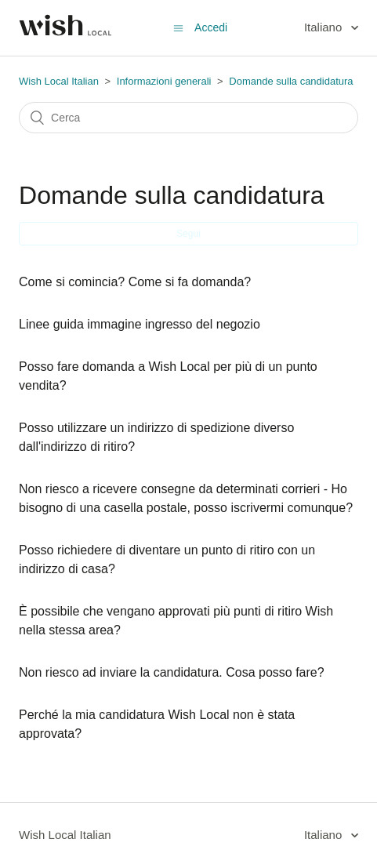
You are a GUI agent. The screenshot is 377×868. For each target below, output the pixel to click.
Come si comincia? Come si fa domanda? (135, 282)
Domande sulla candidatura (291, 81)
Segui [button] (188, 234)
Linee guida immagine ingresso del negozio (140, 324)
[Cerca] (188, 118)
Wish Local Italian (59, 81)
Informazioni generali (164, 81)
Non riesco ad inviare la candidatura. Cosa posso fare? (172, 672)
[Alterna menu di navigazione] (178, 28)
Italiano (325, 27)
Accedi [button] (211, 27)
